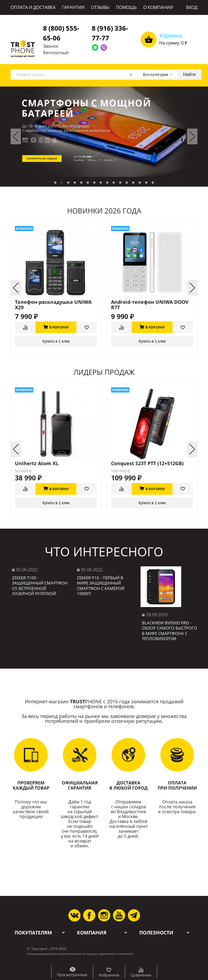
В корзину (56, 327)
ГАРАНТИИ (73, 7)
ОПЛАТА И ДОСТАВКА (33, 7)
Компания (92, 933)
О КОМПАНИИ (158, 7)
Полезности (156, 933)
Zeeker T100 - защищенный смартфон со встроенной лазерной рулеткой (40, 586)
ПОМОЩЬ (126, 7)
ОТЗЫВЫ (100, 7)
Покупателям (33, 933)
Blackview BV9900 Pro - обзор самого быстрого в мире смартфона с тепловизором (170, 631)
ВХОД (192, 7)
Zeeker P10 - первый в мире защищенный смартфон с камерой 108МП (101, 586)
